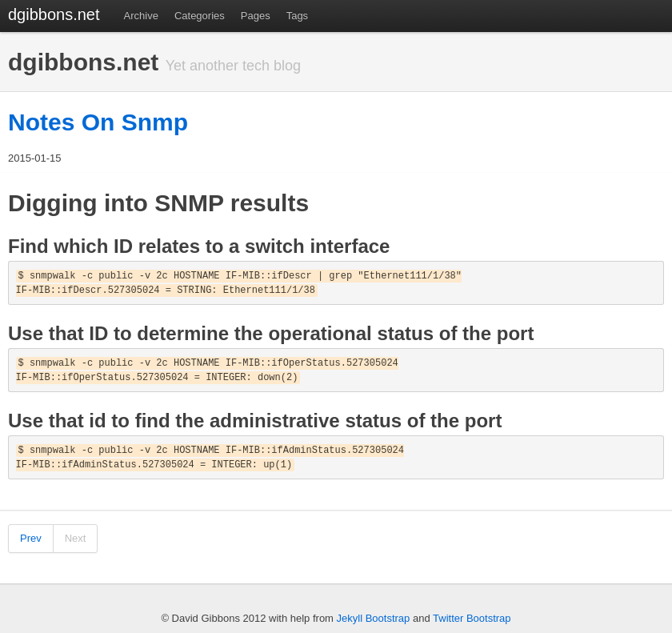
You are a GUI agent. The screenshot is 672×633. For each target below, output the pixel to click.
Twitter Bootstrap (472, 618)
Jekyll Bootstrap (374, 618)
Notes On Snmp (98, 122)
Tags (297, 16)
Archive (141, 16)
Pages (256, 16)
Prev (31, 538)
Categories (200, 16)
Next (76, 538)
